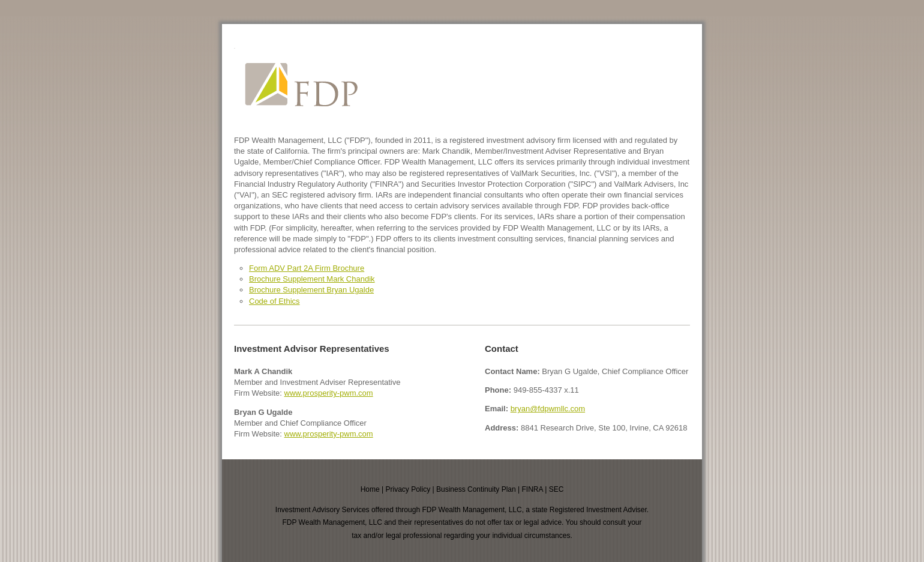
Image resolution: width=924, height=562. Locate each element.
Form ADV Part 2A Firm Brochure (307, 268)
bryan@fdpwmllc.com (548, 409)
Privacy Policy (408, 489)
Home (370, 489)
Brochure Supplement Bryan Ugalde (311, 290)
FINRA (532, 489)
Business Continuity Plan (476, 489)
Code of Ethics (274, 301)
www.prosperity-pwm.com (329, 393)
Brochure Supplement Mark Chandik (312, 279)
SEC (556, 489)
